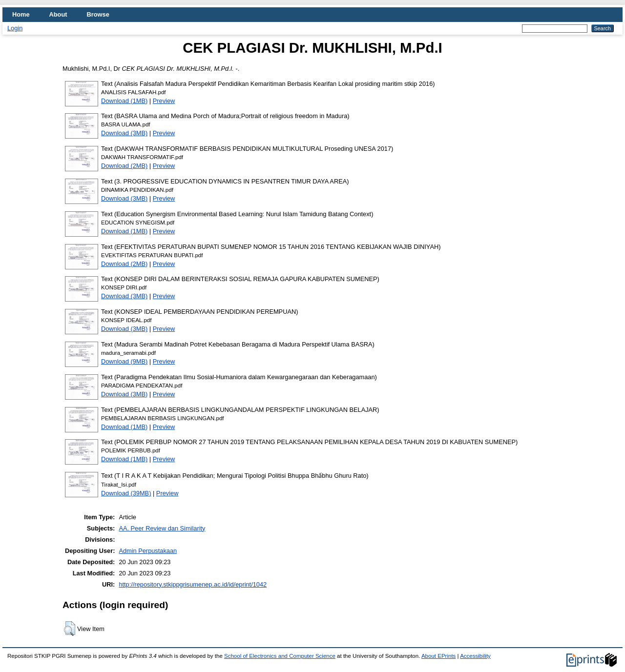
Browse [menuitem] (98, 14)
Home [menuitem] (21, 14)
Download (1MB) (124, 101)
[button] (70, 629)
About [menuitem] (58, 14)
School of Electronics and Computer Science (280, 656)
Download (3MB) (124, 133)
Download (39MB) (126, 493)
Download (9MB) (124, 361)
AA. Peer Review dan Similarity (162, 528)
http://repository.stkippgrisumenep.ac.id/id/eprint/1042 (193, 584)
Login (15, 28)
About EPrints (438, 656)
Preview (164, 101)
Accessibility (475, 656)
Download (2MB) (124, 166)
